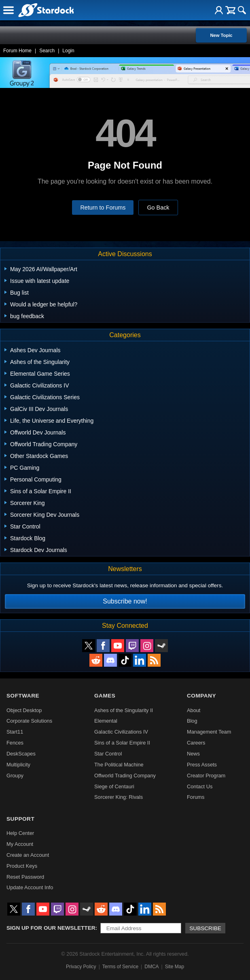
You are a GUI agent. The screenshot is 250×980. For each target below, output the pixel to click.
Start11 (15, 732)
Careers (196, 743)
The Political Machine (119, 765)
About (194, 710)
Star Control (108, 754)
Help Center (20, 833)
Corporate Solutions (29, 721)
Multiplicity (18, 765)
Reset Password (25, 877)
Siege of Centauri (114, 786)
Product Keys (22, 866)
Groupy (15, 776)
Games (105, 696)
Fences (15, 743)
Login (68, 51)
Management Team (209, 732)
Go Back (158, 208)
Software (23, 696)
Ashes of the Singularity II (124, 710)
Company (201, 696)
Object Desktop (24, 710)
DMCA (151, 967)
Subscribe (205, 928)
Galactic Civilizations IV (121, 732)
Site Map (175, 967)
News (193, 754)
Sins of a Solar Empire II (122, 743)
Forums (196, 797)
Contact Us (200, 786)
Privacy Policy (81, 967)
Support (20, 819)
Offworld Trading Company (125, 776)
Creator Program (206, 776)
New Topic (221, 35)
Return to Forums (103, 208)
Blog (192, 721)
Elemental (106, 721)
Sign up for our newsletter (51, 928)
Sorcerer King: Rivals (119, 797)
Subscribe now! (125, 601)
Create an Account (28, 855)
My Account (20, 844)
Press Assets (202, 765)
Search (47, 51)
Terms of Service (120, 967)
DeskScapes (21, 754)
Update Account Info (30, 887)
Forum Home (17, 51)
